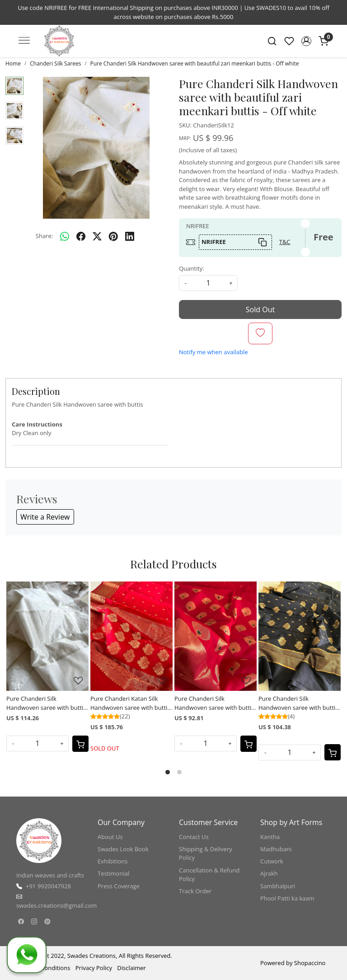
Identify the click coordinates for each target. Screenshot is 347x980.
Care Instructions (37, 424)
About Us (110, 837)
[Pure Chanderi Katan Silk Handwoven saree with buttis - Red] (131, 636)
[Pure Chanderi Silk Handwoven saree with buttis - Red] (216, 636)
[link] (272, 41)
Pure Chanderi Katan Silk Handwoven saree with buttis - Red (130, 703)
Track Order (195, 891)
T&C (285, 242)
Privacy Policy (94, 968)
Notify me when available (213, 352)
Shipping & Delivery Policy (206, 853)
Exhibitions (113, 861)
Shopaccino (310, 963)
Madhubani (276, 849)
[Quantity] (38, 743)
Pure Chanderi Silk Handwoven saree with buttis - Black (298, 703)
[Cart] (80, 744)
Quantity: (192, 268)
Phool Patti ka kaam (287, 898)
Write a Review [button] (45, 517)
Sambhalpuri (278, 886)
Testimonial (113, 873)
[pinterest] (113, 236)
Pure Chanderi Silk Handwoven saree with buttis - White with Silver (46, 703)
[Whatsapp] (65, 236)
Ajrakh (269, 873)
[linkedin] (130, 236)
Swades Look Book (123, 849)
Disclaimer (131, 968)
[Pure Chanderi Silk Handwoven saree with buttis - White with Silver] (47, 636)
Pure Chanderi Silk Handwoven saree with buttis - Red (214, 703)
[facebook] (81, 236)
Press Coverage (119, 886)
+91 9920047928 (48, 886)
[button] (306, 41)
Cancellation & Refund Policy (209, 875)
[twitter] (97, 236)
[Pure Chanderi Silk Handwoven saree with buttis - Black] (300, 636)
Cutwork (272, 861)
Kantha (270, 837)
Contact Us (194, 837)
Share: (44, 236)
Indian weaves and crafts (50, 875)
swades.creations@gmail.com (56, 905)
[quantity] (208, 283)
